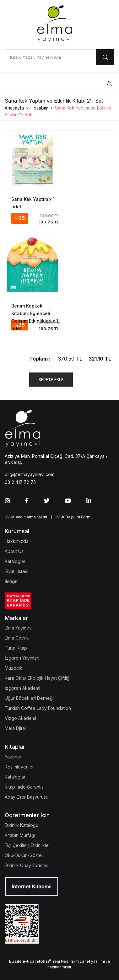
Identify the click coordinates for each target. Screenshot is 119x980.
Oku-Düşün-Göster (24, 855)
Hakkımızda (17, 541)
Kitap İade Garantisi (25, 787)
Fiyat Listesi (16, 571)
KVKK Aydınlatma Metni (26, 517)
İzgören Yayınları (22, 658)
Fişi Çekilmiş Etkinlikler (27, 845)
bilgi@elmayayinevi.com (30, 474)
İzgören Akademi (22, 688)
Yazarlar (13, 757)
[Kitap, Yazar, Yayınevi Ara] (50, 57)
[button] (109, 84)
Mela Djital (15, 728)
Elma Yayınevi (19, 628)
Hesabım (39, 108)
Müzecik (14, 668)
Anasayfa (14, 108)
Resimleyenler (19, 767)
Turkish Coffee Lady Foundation (38, 708)
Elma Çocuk (17, 638)
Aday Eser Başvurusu (27, 797)
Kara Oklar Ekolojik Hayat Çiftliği (38, 678)
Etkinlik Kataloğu (22, 825)
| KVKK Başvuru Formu (71, 517)
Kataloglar (15, 561)
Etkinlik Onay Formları (27, 865)
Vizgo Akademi (20, 718)
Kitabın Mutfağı (20, 835)
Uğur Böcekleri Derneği (29, 698)
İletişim (12, 581)
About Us (14, 551)
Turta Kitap (16, 648)
